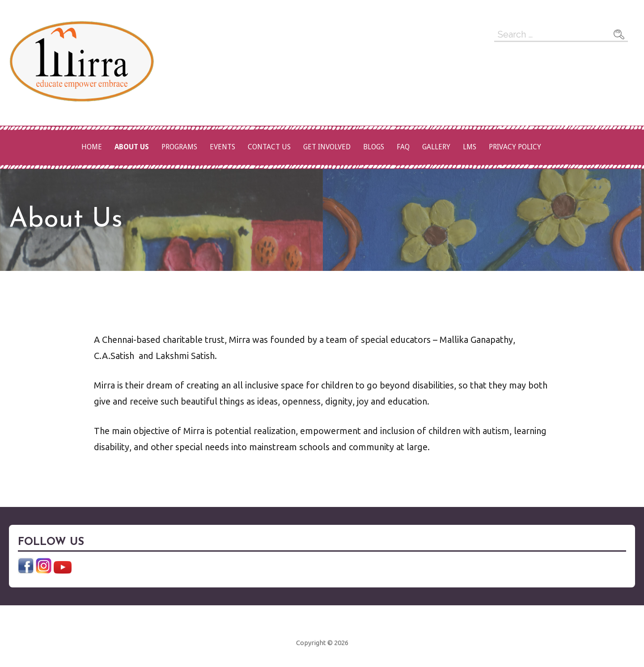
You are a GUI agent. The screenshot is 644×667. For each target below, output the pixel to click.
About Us (132, 147)
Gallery (436, 147)
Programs (179, 147)
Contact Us (269, 147)
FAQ (403, 147)
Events (222, 147)
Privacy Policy (515, 147)
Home (92, 147)
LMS (470, 147)
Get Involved (327, 147)
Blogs (374, 147)
